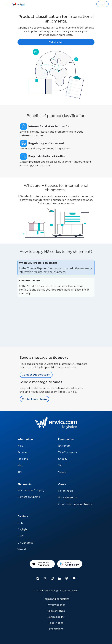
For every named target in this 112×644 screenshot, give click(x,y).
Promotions (56, 629)
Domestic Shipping (29, 497)
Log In (102, 4)
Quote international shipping (76, 504)
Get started (56, 42)
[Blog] (67, 578)
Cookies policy (56, 617)
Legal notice (56, 623)
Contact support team (36, 375)
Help (20, 446)
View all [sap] (63, 472)
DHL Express (25, 543)
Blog (20, 466)
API (20, 472)
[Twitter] (45, 578)
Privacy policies (56, 605)
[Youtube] (74, 578)
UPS (20, 523)
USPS (21, 536)
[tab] (56, 268)
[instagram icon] (52, 578)
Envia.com (64, 446)
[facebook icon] (38, 578)
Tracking (23, 459)
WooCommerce (68, 452)
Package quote (68, 498)
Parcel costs (66, 491)
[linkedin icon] (60, 578)
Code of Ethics (56, 611)
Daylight (23, 530)
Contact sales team (34, 399)
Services (22, 452)
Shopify (63, 459)
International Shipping (31, 490)
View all (22, 549)
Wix (61, 466)
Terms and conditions (56, 599)
